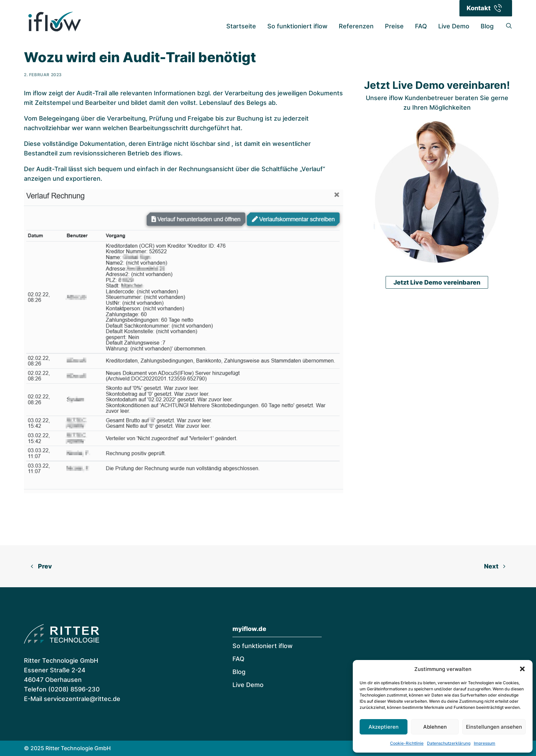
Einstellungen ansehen (494, 727)
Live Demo (454, 26)
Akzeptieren (384, 727)
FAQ (421, 26)
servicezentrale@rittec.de (82, 699)
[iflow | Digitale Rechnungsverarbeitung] (54, 22)
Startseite (241, 26)
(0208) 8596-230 (74, 689)
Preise (394, 26)
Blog (487, 26)
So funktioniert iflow (297, 26)
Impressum (485, 743)
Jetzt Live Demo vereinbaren (437, 264)
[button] (522, 669)
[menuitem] (241, 26)
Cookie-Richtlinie (407, 743)
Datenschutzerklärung (449, 743)
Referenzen (356, 26)
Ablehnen (435, 727)
